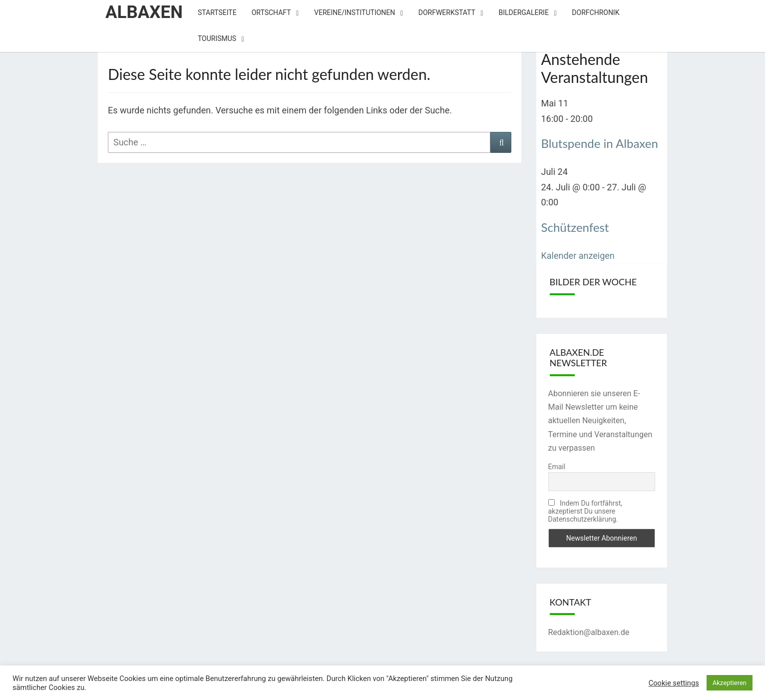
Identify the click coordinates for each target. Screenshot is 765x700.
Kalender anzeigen (578, 256)
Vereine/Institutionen (355, 12)
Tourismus (217, 38)
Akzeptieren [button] (730, 683)
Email (557, 467)
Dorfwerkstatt (447, 12)
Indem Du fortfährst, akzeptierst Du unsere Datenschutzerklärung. (585, 511)
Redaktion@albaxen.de (589, 632)
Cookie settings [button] (674, 683)
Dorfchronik (595, 12)
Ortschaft (271, 12)
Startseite (217, 12)
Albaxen (144, 12)
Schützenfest (575, 227)
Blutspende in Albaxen (600, 143)
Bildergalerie (523, 12)
